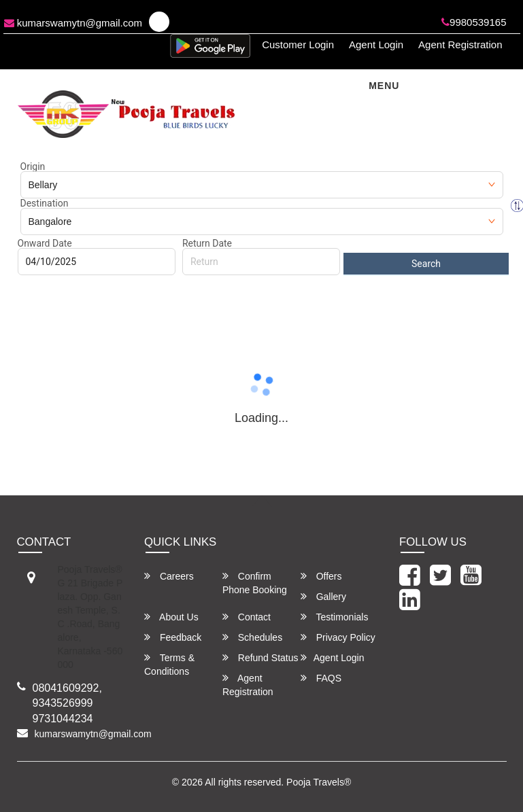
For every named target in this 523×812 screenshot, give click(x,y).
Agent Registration (460, 45)
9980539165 (474, 22)
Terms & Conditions (169, 664)
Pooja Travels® (319, 782)
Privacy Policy (338, 637)
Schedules (252, 637)
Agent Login (376, 45)
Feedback (173, 637)
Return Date (207, 243)
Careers (169, 576)
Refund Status (260, 657)
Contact (247, 617)
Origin (33, 166)
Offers (321, 576)
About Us (171, 617)
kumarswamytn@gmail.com (73, 23)
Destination (45, 203)
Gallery (323, 596)
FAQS (321, 678)
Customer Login (298, 45)
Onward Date (45, 243)
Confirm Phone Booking (255, 583)
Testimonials (335, 617)
